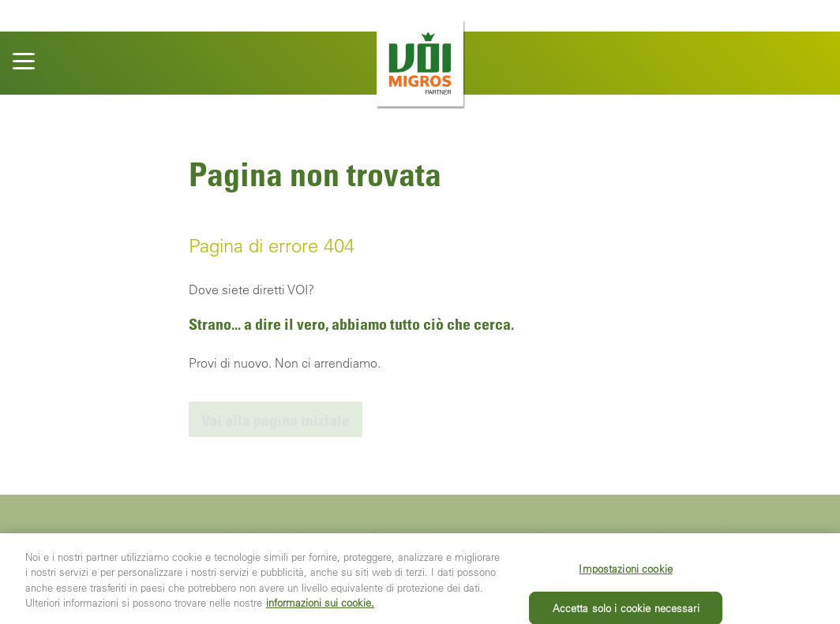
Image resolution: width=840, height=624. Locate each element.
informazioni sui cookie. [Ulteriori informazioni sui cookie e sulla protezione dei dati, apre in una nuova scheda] (320, 613)
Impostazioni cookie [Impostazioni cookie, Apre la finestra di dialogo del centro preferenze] (625, 579)
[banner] (420, 63)
